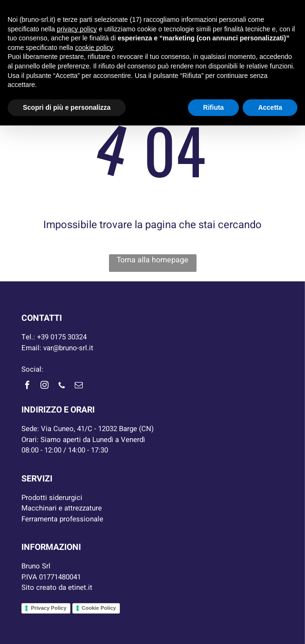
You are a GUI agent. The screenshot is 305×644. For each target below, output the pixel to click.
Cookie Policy (99, 608)
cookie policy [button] (94, 48)
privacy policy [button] (77, 29)
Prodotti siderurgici (52, 498)
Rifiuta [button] (214, 107)
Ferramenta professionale (62, 519)
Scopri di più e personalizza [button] (67, 107)
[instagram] (45, 387)
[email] (79, 387)
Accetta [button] (270, 107)
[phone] (62, 387)
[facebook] (28, 387)
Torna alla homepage (152, 260)
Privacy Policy (49, 608)
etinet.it (80, 587)
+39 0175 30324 (62, 337)
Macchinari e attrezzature (62, 508)
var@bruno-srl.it (68, 348)
